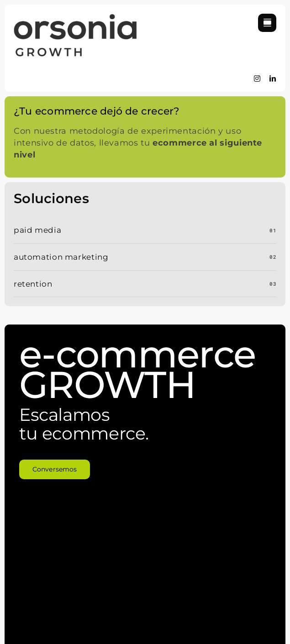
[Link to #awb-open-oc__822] (267, 23)
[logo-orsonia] (75, 18)
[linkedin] (273, 79)
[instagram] (257, 79)
